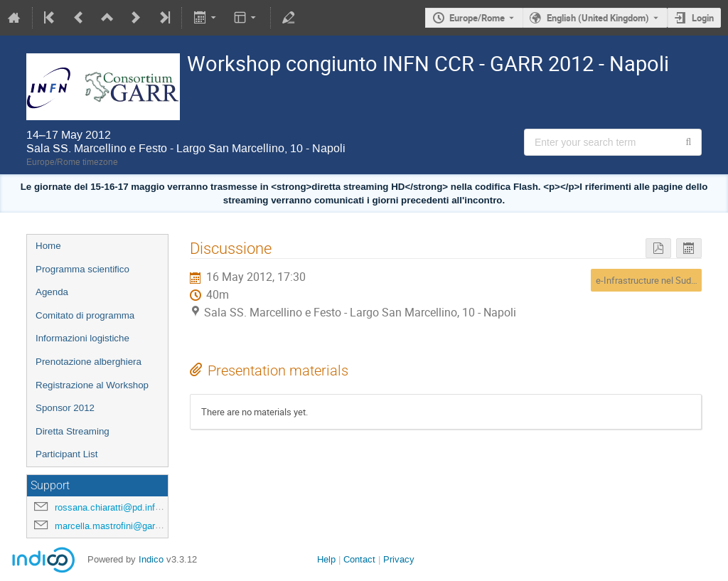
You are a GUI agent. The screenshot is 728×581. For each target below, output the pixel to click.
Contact (359, 559)
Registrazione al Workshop (92, 385)
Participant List (66, 454)
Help (326, 559)
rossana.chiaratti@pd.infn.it (111, 507)
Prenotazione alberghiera (89, 362)
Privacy (399, 559)
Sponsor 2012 (65, 408)
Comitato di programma (85, 315)
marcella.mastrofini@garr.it (110, 526)
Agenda (52, 292)
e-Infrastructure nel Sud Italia (654, 280)
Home (48, 246)
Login (703, 18)
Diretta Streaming (73, 431)
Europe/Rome (477, 18)
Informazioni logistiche (82, 338)
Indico (151, 559)
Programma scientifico (82, 269)
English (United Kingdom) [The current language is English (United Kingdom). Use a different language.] (598, 18)
